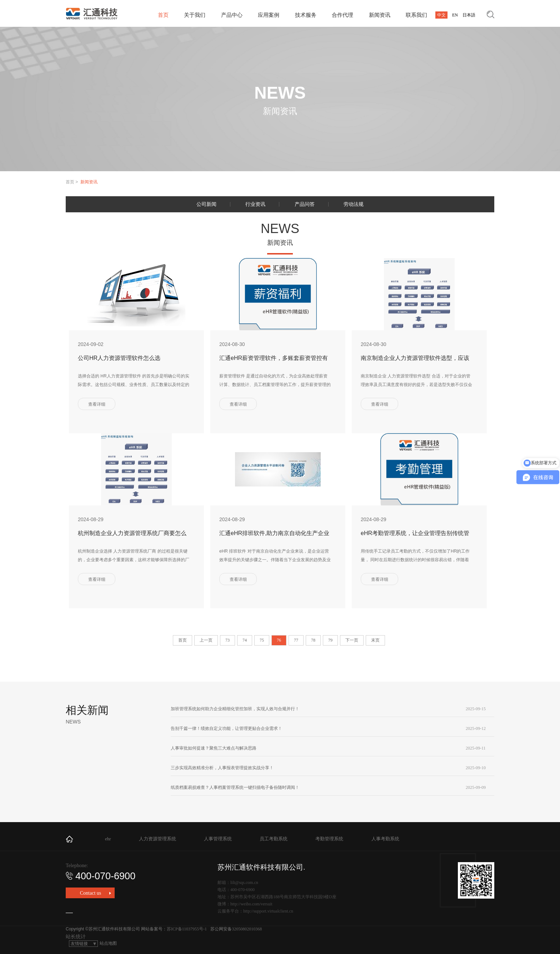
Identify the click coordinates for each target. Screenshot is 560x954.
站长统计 (76, 937)
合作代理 (342, 15)
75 (262, 640)
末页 (375, 640)
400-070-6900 (101, 876)
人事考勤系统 (385, 839)
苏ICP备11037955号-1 (187, 929)
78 (313, 640)
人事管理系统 (218, 839)
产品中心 (232, 15)
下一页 (352, 640)
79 (330, 640)
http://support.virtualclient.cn (268, 911)
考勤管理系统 (329, 839)
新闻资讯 (380, 15)
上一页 (206, 640)
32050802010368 (247, 929)
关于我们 (195, 15)
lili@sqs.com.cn (244, 883)
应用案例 (269, 15)
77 (296, 640)
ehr (108, 839)
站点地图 (108, 943)
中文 (441, 15)
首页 (163, 15)
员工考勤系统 (274, 839)
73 (227, 640)
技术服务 (306, 15)
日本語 (469, 15)
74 (245, 640)
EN (455, 15)
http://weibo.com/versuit (251, 904)
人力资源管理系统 (157, 839)
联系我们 (416, 15)
